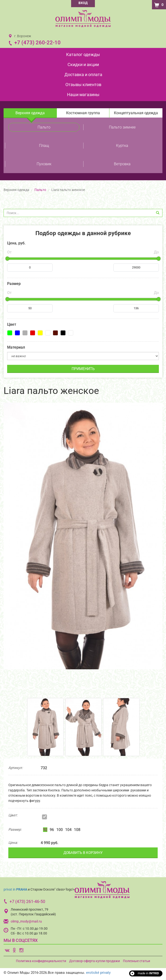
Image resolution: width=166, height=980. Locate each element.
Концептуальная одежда (136, 113)
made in (148, 973)
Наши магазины (83, 95)
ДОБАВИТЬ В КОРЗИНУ (83, 853)
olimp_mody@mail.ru (26, 921)
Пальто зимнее (122, 127)
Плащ (44, 146)
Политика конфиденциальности (41, 961)
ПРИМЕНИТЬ (83, 369)
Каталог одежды (83, 54)
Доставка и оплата (83, 75)
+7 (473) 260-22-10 (37, 43)
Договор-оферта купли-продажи (95, 961)
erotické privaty (98, 973)
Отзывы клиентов (83, 85)
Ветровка (122, 164)
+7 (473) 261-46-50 (27, 901)
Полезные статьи (137, 961)
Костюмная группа (83, 113)
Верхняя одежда (30, 113)
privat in (15, 889)
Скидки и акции (83, 64)
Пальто (44, 127)
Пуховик (44, 164)
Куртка (122, 146)
